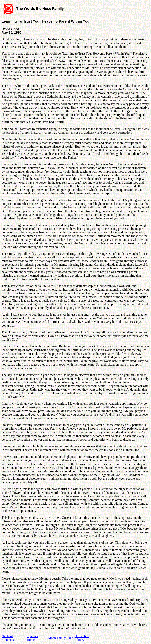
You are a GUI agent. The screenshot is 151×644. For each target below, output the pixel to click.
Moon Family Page (61, 638)
